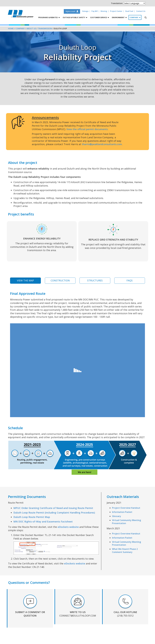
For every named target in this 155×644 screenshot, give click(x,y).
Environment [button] (119, 17)
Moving (104, 11)
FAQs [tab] (130, 280)
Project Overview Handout (126, 508)
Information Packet (122, 512)
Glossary (117, 516)
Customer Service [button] (100, 17)
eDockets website (68, 527)
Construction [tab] (60, 280)
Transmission (45, 28)
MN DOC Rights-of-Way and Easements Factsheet (43, 522)
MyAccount (72, 11)
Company (20, 28)
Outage (85, 11)
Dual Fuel (129, 11)
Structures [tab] (95, 280)
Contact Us (141, 11)
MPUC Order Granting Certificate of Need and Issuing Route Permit (53, 508)
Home (11, 28)
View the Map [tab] (25, 280)
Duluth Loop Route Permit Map (32, 517)
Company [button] (135, 17)
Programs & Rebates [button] (49, 17)
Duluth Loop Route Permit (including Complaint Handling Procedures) (54, 513)
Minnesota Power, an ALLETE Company (21, 14)
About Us (31, 28)
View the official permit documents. (87, 129)
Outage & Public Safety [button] (75, 17)
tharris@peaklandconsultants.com (102, 144)
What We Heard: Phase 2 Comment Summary (125, 551)
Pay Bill (95, 11)
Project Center (116, 11)
